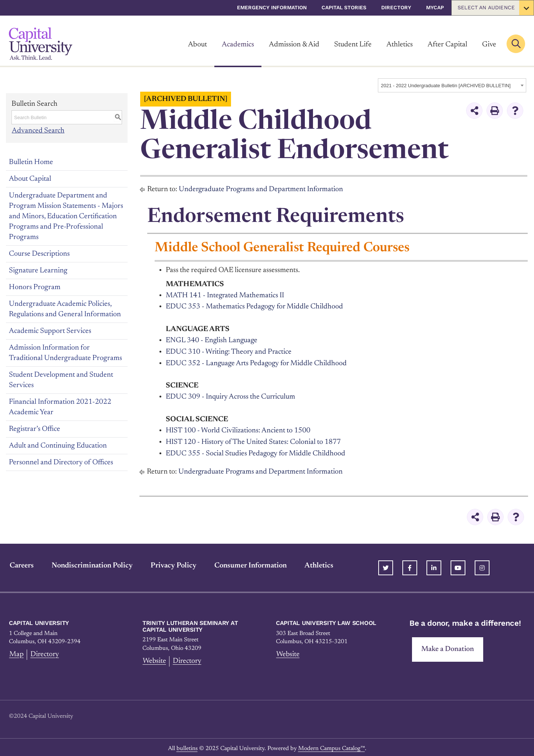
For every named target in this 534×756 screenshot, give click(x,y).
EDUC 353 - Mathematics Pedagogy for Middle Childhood (255, 306)
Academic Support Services (50, 331)
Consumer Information (250, 563)
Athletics (400, 45)
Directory (396, 7)
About (197, 45)
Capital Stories (344, 7)
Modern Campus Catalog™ (332, 746)
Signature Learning (38, 270)
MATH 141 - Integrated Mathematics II (225, 295)
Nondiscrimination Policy (91, 563)
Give (489, 45)
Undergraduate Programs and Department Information (263, 189)
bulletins (187, 746)
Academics (238, 45)
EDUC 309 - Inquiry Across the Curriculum (231, 395)
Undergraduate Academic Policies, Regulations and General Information (65, 309)
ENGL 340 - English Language (212, 340)
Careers (21, 563)
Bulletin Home (31, 162)
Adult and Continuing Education (58, 445)
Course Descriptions (39, 253)
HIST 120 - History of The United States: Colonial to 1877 (254, 440)
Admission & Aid (294, 45)
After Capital (447, 45)
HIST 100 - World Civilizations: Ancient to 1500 (238, 429)
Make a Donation (448, 647)
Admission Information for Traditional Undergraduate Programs (65, 353)
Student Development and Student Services (61, 380)
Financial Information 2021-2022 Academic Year (60, 407)
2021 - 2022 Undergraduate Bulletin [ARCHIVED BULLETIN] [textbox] (446, 86)
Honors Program (35, 287)
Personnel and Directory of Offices (61, 462)
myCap (435, 7)
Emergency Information (272, 7)
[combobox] (452, 85)
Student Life (353, 45)
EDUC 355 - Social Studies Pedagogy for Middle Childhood (256, 451)
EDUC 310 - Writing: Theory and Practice (229, 351)
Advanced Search (38, 131)
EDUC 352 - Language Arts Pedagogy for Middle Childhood (258, 362)
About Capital (30, 179)
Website (154, 658)
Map (16, 652)
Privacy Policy (173, 563)
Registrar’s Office (34, 429)
